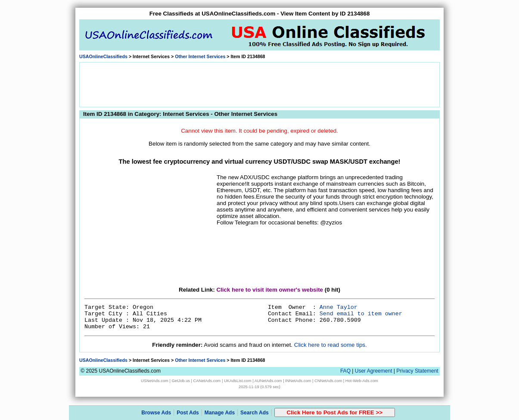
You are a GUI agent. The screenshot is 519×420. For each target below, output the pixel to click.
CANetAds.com (207, 381)
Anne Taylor (339, 307)
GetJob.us (181, 381)
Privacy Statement (417, 371)
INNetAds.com (298, 381)
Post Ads (188, 413)
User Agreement (374, 371)
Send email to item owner (361, 314)
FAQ (345, 371)
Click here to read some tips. (331, 345)
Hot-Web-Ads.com (362, 381)
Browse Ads (156, 413)
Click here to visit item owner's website (270, 290)
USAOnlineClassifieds (103, 56)
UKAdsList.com (238, 381)
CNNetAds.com (328, 381)
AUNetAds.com (268, 381)
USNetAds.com (155, 381)
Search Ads (255, 413)
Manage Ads (220, 413)
